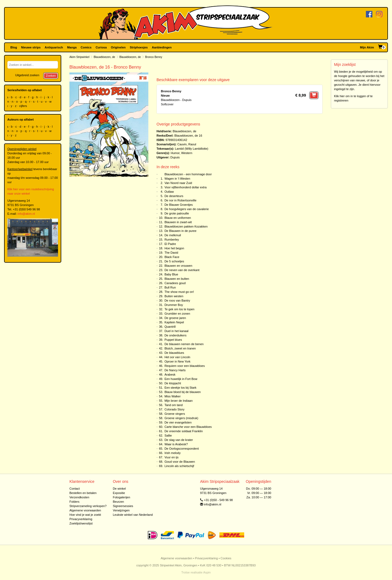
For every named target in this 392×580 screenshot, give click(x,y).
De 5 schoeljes (174, 261)
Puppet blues (173, 340)
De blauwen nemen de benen (184, 344)
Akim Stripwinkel (79, 57)
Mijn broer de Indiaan (178, 401)
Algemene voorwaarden (85, 510)
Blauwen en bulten (177, 279)
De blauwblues (174, 353)
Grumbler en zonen (177, 314)
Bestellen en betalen (83, 493)
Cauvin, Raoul (187, 144)
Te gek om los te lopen (179, 309)
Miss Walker (172, 396)
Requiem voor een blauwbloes (185, 366)
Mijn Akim (367, 47)
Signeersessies (123, 506)
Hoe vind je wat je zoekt (85, 515)
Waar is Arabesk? (176, 444)
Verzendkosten (79, 497)
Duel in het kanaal (176, 331)
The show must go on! (179, 292)
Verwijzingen (121, 510)
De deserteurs (174, 196)
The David (171, 253)
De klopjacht (173, 383)
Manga (72, 47)
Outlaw (169, 192)
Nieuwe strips (31, 47)
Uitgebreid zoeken (27, 75)
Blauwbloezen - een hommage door (188, 174)
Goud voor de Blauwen (180, 462)
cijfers (23, 106)
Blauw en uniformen (178, 218)
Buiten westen (174, 296)
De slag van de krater (179, 440)
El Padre (170, 244)
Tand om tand (174, 405)
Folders (74, 502)
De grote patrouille (177, 213)
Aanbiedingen (162, 47)
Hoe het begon (174, 248)
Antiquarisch (54, 47)
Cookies (226, 558)
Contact (75, 489)
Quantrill (170, 327)
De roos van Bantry (177, 300)
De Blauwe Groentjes (179, 205)
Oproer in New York (177, 361)
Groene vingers (175, 414)
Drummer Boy (174, 305)
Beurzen (118, 502)
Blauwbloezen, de (104, 57)
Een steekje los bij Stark (180, 388)
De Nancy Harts (175, 370)
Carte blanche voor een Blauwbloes (188, 427)
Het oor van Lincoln (177, 357)
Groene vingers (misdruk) (181, 418)
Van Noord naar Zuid (178, 183)
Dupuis (175, 157)
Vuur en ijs (171, 457)
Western (187, 153)
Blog (14, 47)
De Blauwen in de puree (180, 231)
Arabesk (170, 375)
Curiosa (101, 47)
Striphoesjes (139, 47)
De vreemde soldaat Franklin (184, 431)
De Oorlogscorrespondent (182, 449)
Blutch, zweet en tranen (180, 348)
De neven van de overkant (182, 270)
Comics (86, 47)
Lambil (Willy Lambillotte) (192, 149)
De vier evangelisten (178, 422)
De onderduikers (175, 335)
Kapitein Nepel (174, 322)
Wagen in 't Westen (177, 179)
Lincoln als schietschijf (179, 466)
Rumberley (172, 240)
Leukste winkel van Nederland (133, 515)
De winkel (119, 489)
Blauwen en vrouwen (178, 266)
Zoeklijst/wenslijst (81, 523)
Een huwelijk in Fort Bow (181, 379)
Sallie (168, 435)
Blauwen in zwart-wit (178, 222)
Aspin (207, 572)
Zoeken (51, 76)
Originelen (118, 47)
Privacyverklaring (81, 519)
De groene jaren (175, 318)
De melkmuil (173, 235)
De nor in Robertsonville (180, 200)
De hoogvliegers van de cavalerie (187, 209)
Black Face (172, 257)
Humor (175, 153)
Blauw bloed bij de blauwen (183, 392)
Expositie (119, 493)
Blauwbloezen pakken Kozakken (186, 226)
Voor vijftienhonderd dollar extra (186, 187)
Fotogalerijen (121, 497)
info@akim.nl (26, 214)
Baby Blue (171, 274)
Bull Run (170, 287)
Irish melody (172, 453)
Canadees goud (175, 283)
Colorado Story (174, 409)
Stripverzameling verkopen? (88, 506)
